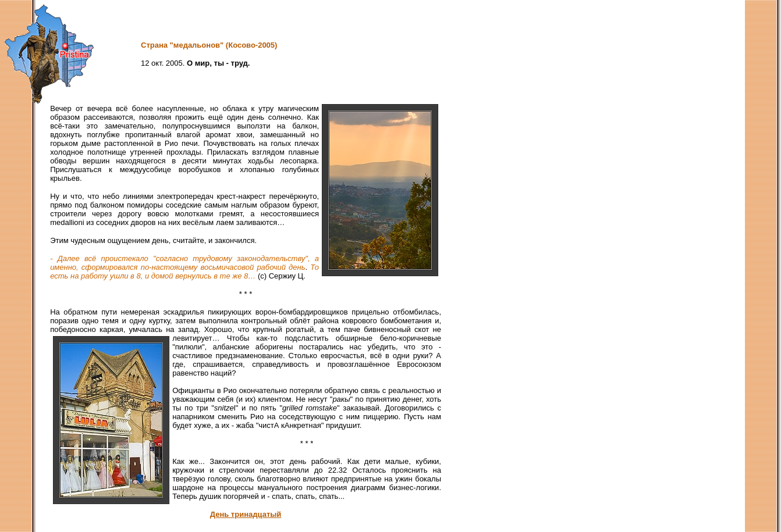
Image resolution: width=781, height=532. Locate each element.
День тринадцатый (246, 514)
